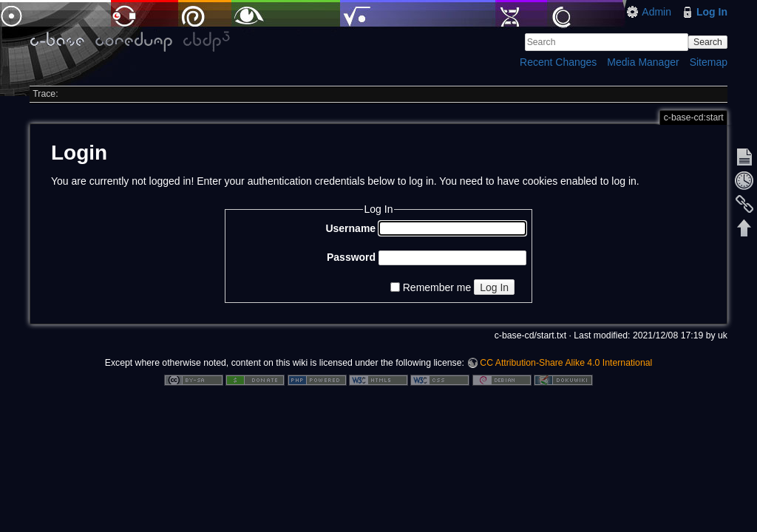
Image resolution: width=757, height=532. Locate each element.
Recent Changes (558, 62)
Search (708, 42)
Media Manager (643, 62)
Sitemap (709, 62)
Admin (656, 12)
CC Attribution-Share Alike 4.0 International (566, 363)
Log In (712, 12)
